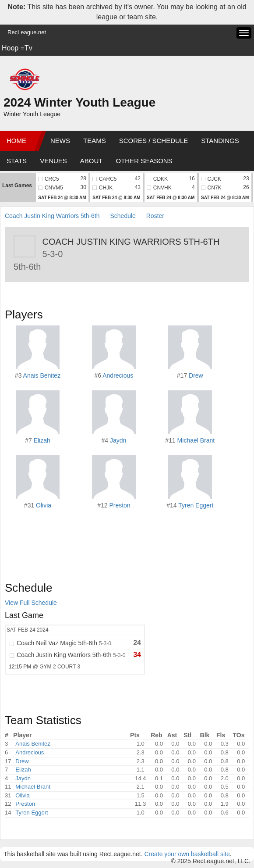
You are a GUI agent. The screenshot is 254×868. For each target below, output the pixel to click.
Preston (120, 505)
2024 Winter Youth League (79, 102)
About (92, 161)
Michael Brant (196, 440)
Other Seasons (144, 161)
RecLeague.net (27, 32)
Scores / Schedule (154, 141)
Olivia (44, 505)
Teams (95, 141)
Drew (196, 375)
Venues (53, 161)
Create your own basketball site (187, 854)
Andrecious (118, 375)
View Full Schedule (31, 603)
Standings (220, 141)
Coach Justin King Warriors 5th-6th (52, 216)
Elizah (42, 440)
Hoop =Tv (17, 48)
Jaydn (118, 440)
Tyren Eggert (196, 505)
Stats (17, 161)
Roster (155, 216)
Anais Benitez (42, 375)
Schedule (123, 216)
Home (16, 141)
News (60, 141)
